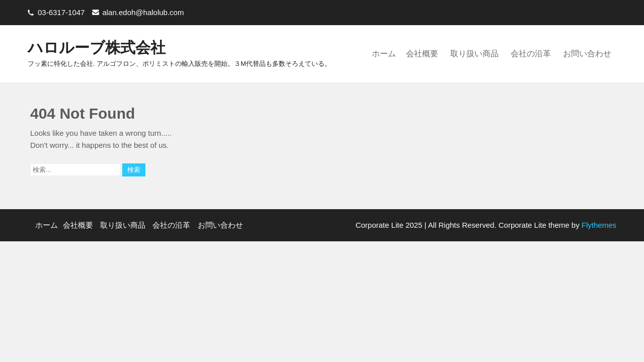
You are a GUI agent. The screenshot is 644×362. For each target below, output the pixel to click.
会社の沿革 (531, 54)
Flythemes (598, 225)
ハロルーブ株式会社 (97, 48)
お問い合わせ (587, 54)
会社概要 (422, 54)
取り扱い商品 (474, 54)
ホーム (384, 54)
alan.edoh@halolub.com (143, 12)
